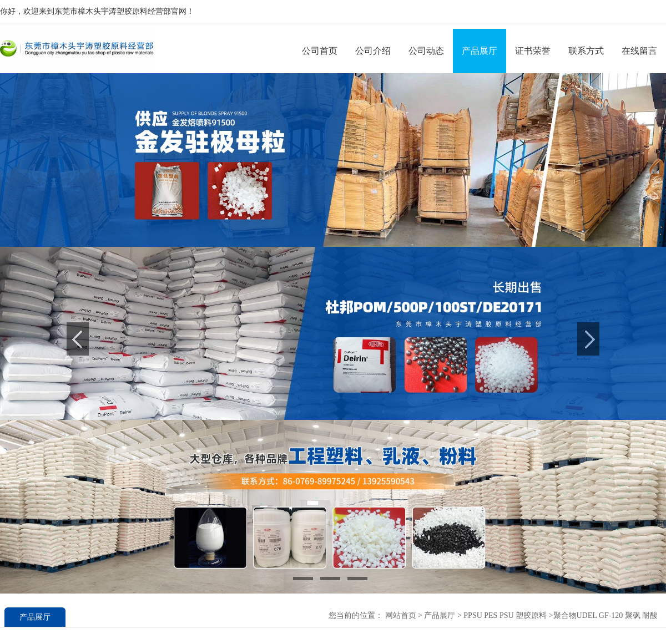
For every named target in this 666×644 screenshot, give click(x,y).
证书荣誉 (533, 51)
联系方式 (586, 51)
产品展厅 (480, 51)
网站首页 (401, 615)
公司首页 (320, 51)
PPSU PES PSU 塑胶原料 (504, 615)
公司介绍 (373, 51)
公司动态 (426, 51)
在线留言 (639, 51)
